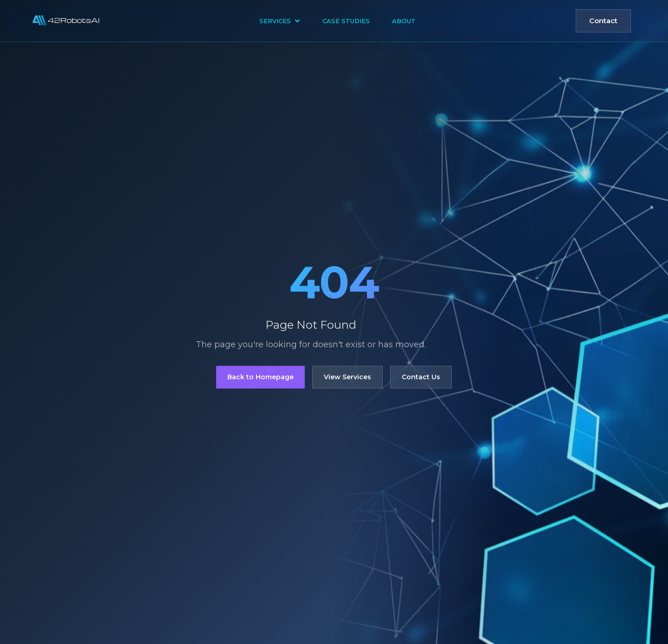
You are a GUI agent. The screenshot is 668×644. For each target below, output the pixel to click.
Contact (603, 21)
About (404, 21)
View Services (347, 377)
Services (280, 21)
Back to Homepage (260, 377)
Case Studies (346, 21)
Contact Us (421, 377)
